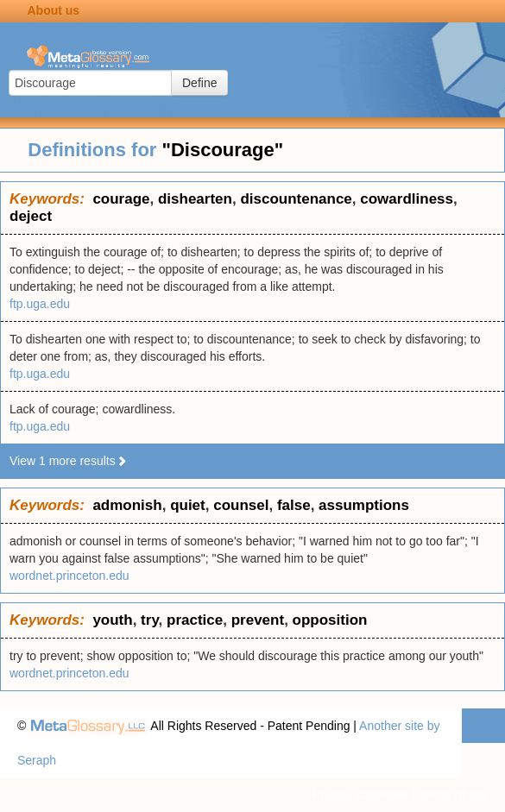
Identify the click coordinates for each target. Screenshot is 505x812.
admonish (127, 505)
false (294, 505)
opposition (330, 620)
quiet (188, 505)
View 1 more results (69, 461)
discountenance (296, 199)
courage (121, 199)
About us (53, 10)
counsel (241, 505)
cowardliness (407, 199)
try (149, 620)
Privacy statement (360, 795)
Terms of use (453, 795)
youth (112, 620)
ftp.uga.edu (40, 304)
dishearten (195, 199)
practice (195, 620)
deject (31, 216)
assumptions (364, 505)
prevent (258, 620)
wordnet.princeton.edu (69, 576)
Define (199, 83)
